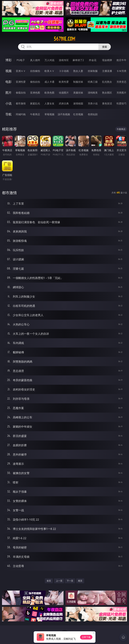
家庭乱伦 (35, 103)
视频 (8, 71)
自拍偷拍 (35, 71)
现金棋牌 (107, 60)
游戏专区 (64, 60)
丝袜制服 (93, 71)
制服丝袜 (78, 82)
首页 (49, 581)
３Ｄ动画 (64, 71)
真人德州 (35, 60)
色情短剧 (93, 114)
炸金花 (93, 60)
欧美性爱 (64, 82)
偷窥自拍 (21, 93)
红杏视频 (78, 114)
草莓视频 (49, 114)
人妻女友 (49, 103)
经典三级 (93, 82)
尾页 (80, 581)
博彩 (8, 60)
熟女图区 (107, 93)
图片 (8, 93)
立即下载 (86, 637)
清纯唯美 (93, 93)
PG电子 (21, 60)
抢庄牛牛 (121, 60)
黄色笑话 (107, 103)
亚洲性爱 (21, 82)
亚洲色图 (35, 93)
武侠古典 (64, 103)
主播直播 (107, 71)
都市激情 (21, 103)
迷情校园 (78, 103)
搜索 (105, 47)
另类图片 (121, 93)
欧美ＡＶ (49, 71)
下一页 (70, 581)
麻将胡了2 (78, 60)
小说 (8, 103)
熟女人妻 (78, 71)
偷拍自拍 (35, 82)
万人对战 (49, 60)
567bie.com (64, 39)
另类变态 (121, 82)
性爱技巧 (121, 103)
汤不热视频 (64, 114)
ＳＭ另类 (121, 71)
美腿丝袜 (78, 93)
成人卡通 (49, 82)
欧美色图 (49, 93)
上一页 (59, 581)
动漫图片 (64, 93)
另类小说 (93, 103)
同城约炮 (21, 114)
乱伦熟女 (107, 82)
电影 (8, 82)
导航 (8, 114)
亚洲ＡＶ (21, 71)
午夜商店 (35, 114)
